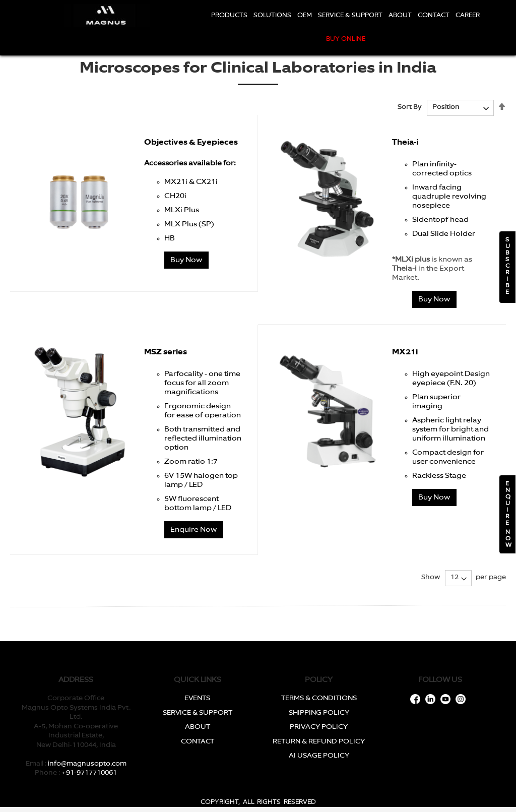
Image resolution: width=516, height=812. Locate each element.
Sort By (410, 107)
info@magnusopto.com (87, 764)
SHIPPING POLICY (319, 713)
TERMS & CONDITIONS (319, 698)
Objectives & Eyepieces (191, 142)
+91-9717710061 (89, 773)
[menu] (345, 28)
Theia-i (405, 142)
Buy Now (186, 260)
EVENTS (197, 698)
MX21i (405, 352)
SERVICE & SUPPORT (198, 713)
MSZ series (166, 352)
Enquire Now (193, 530)
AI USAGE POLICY (319, 756)
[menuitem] (229, 16)
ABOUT (198, 727)
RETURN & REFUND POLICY (319, 742)
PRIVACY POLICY (319, 727)
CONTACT (198, 742)
